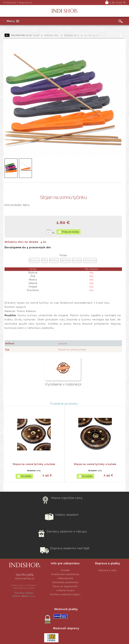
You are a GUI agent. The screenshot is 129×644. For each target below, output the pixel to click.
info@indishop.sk (25, 578)
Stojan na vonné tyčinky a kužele (34, 464)
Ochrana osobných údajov (65, 594)
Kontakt (65, 570)
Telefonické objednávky (65, 574)
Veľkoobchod (65, 578)
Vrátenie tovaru (65, 590)
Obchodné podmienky (65, 582)
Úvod (36, 35)
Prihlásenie (10, 3)
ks (54, 233)
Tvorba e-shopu (24, 593)
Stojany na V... (72, 35)
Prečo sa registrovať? (65, 586)
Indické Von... (52, 35)
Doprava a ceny (108, 570)
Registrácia (26, 3)
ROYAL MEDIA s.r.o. (24, 596)
